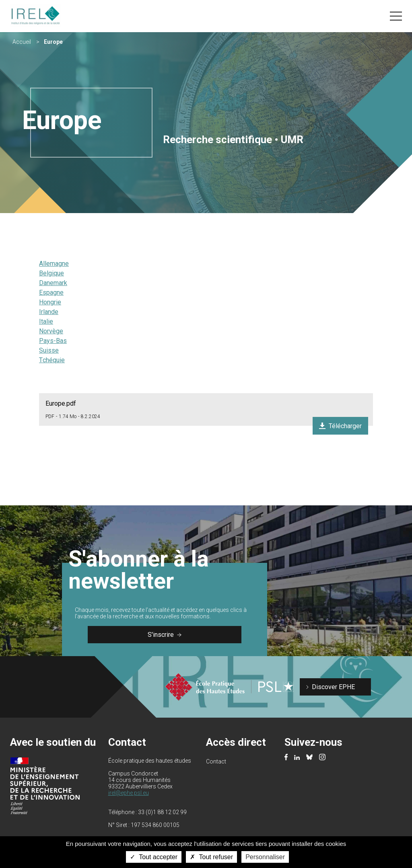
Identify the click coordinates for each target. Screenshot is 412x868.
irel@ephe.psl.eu (129, 793)
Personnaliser (265, 857)
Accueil (22, 42)
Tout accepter (154, 857)
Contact (216, 761)
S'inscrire (165, 635)
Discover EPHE (333, 687)
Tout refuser (211, 857)
